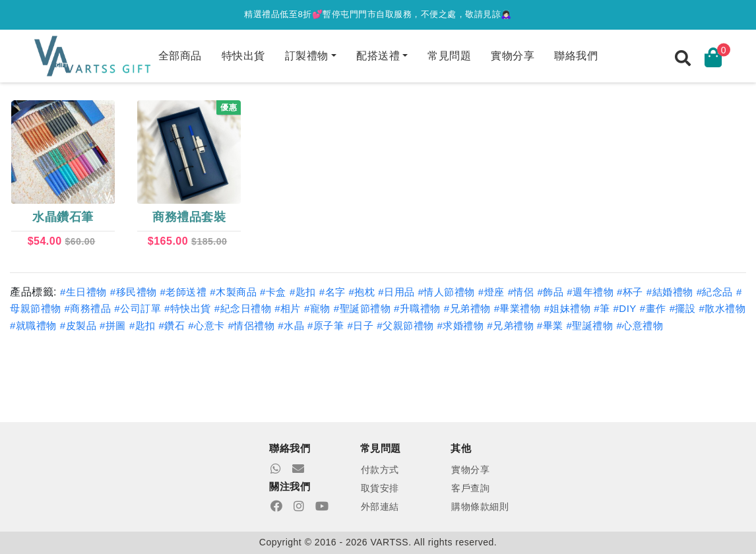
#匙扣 (303, 292)
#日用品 (396, 292)
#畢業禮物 (518, 308)
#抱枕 (362, 292)
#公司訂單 (138, 308)
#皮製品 (78, 325)
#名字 (332, 292)
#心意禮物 (640, 325)
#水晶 (291, 325)
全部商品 (180, 56)
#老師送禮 (183, 292)
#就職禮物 (33, 325)
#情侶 (521, 292)
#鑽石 (172, 325)
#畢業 (550, 325)
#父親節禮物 (405, 325)
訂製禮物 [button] (307, 56)
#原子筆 (326, 325)
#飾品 (550, 292)
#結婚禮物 (670, 292)
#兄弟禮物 (467, 308)
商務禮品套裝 (189, 217)
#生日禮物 (83, 292)
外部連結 (380, 507)
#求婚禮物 (460, 325)
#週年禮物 (590, 292)
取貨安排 (380, 488)
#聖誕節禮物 (362, 308)
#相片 (288, 308)
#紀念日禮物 (243, 308)
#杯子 (630, 292)
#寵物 (317, 308)
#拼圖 (113, 325)
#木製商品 (233, 292)
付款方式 (380, 470)
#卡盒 (273, 292)
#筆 (602, 308)
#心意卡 (206, 325)
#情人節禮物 (447, 292)
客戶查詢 (470, 488)
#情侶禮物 (252, 325)
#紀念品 (715, 292)
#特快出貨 (188, 308)
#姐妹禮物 (567, 308)
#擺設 (683, 308)
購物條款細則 (480, 507)
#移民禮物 (134, 292)
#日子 (360, 325)
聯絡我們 (576, 56)
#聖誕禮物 (590, 325)
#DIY (625, 308)
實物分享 (513, 56)
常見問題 (449, 56)
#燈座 (491, 292)
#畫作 (653, 308)
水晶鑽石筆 (63, 217)
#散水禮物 (722, 308)
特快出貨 (243, 56)
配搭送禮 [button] (378, 56)
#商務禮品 (87, 308)
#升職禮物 (417, 308)
